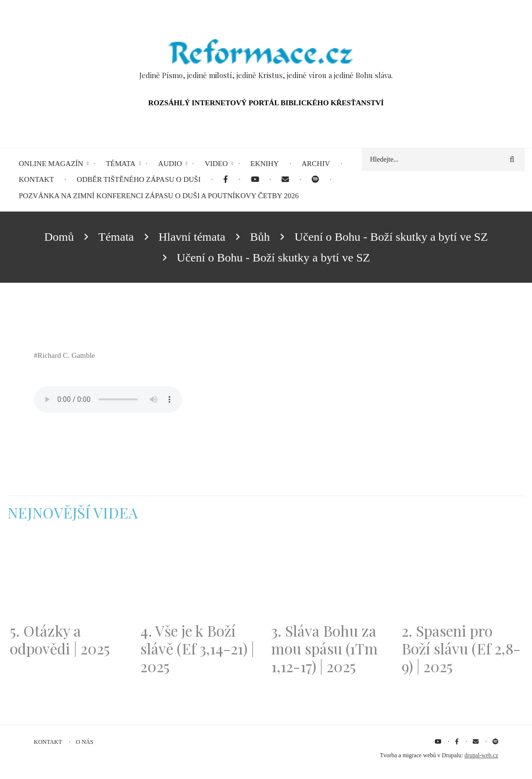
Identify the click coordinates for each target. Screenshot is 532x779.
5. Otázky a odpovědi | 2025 (60, 640)
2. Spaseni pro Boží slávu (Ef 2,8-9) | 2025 (461, 649)
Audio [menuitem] (170, 164)
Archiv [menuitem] (316, 164)
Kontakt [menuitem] (36, 179)
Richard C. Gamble (66, 355)
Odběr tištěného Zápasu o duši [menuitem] (139, 179)
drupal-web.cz (481, 755)
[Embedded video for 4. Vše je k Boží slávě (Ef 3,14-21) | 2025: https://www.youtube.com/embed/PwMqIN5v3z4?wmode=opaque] (201, 578)
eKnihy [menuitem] (265, 164)
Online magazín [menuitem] (51, 164)
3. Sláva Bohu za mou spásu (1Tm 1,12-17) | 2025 (325, 649)
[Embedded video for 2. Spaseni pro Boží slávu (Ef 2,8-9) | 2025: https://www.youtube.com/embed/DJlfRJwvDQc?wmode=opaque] (462, 578)
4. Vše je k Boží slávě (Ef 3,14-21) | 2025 (197, 649)
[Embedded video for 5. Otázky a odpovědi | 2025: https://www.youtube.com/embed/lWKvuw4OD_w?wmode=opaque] (70, 578)
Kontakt (48, 742)
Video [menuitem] (216, 164)
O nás (85, 742)
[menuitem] (225, 180)
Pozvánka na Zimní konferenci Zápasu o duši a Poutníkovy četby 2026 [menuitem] (159, 196)
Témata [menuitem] (121, 164)
